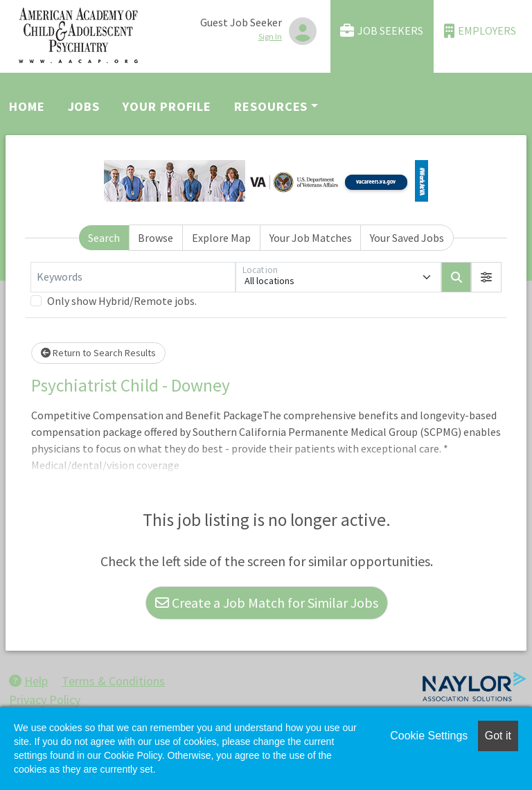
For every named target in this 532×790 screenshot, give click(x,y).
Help (28, 681)
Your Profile (167, 106)
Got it (498, 736)
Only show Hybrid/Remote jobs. (122, 301)
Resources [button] (271, 106)
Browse (156, 238)
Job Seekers (382, 31)
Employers (480, 31)
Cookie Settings (429, 736)
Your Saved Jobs (407, 238)
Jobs (84, 106)
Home (27, 106)
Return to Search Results (98, 353)
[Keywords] (133, 277)
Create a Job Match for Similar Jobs (267, 603)
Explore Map (221, 238)
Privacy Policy (45, 700)
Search (104, 238)
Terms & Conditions (113, 681)
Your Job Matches (311, 238)
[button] (486, 277)
